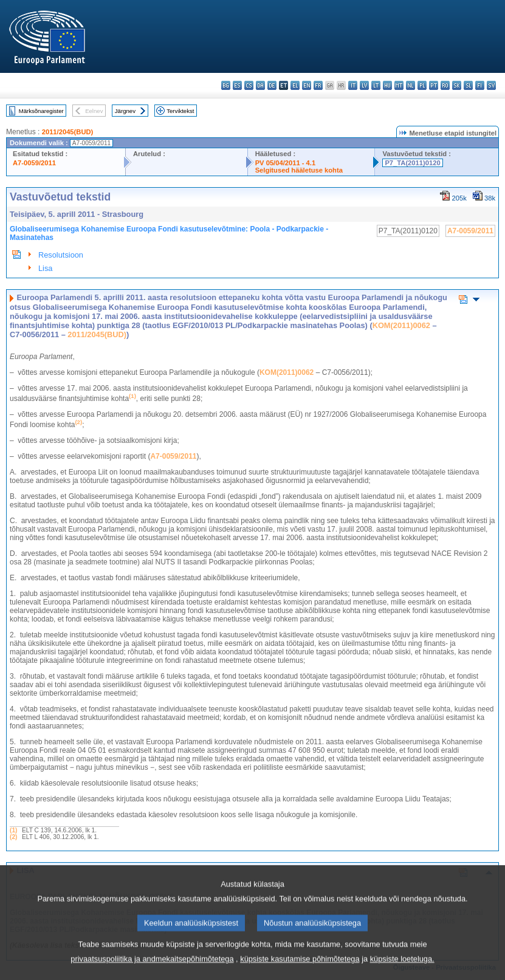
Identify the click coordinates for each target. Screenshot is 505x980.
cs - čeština (249, 85)
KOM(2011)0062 (401, 325)
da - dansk (260, 85)
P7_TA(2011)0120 (412, 163)
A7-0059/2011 (34, 163)
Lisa (45, 268)
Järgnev (125, 111)
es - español (237, 85)
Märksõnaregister (41, 111)
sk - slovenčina (457, 85)
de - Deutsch (272, 85)
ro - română (445, 85)
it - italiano (353, 85)
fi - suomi (480, 85)
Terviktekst (180, 111)
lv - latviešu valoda (364, 85)
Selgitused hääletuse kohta (299, 170)
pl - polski (422, 85)
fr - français (318, 85)
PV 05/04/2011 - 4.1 (286, 163)
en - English (307, 85)
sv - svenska (491, 85)
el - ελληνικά (295, 85)
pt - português (434, 85)
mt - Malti (399, 85)
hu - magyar (387, 85)
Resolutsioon (61, 255)
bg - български (226, 85)
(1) (13, 830)
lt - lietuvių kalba (376, 85)
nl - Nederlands (411, 85)
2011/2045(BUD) (68, 132)
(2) (13, 837)
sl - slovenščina (468, 85)
